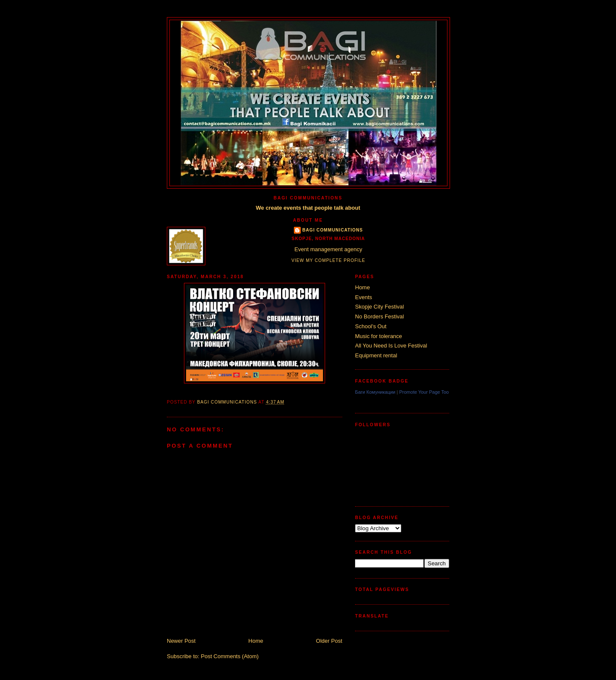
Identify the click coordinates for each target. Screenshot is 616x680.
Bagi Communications (333, 230)
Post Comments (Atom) (230, 656)
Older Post (329, 641)
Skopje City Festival (379, 307)
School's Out (371, 326)
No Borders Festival (379, 316)
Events (364, 297)
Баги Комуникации (375, 392)
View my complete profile (328, 260)
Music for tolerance (379, 336)
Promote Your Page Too (424, 392)
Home (256, 641)
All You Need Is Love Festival (391, 346)
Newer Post (181, 641)
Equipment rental (376, 355)
